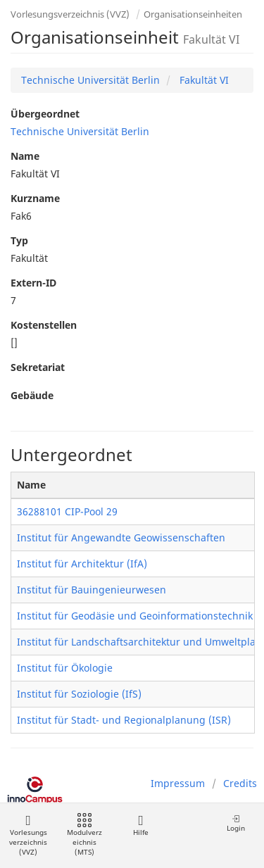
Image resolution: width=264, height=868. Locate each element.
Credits (240, 783)
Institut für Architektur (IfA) (82, 564)
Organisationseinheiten (193, 14)
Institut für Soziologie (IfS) (79, 694)
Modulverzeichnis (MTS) (84, 835)
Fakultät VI (203, 80)
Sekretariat (38, 367)
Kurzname (35, 198)
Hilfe (140, 825)
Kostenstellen (44, 325)
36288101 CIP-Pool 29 (67, 511)
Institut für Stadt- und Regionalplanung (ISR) (124, 720)
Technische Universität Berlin (90, 80)
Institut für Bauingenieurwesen (92, 590)
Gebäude (32, 395)
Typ (19, 240)
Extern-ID (33, 283)
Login (236, 823)
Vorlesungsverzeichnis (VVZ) (70, 14)
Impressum (178, 783)
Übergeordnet (45, 114)
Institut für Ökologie (65, 668)
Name (25, 156)
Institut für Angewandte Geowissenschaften (121, 537)
